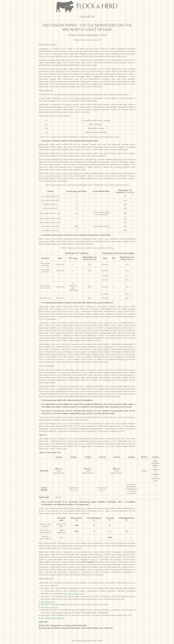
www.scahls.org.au (75, 594)
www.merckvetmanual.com (52, 618)
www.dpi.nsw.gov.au (49, 607)
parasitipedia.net (48, 602)
